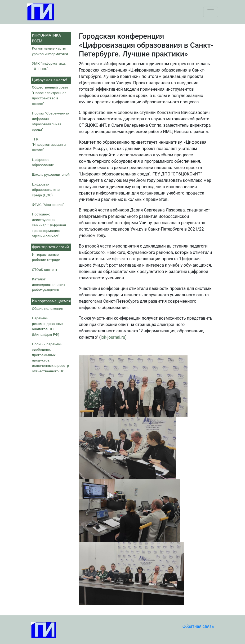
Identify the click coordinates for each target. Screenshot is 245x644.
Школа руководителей (51, 174)
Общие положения (48, 308)
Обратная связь (198, 626)
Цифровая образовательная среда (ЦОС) (47, 190)
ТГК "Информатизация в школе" (49, 145)
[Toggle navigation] (211, 12)
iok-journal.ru (113, 337)
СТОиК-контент (45, 270)
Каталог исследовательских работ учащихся (49, 284)
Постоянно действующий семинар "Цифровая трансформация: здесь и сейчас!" (49, 225)
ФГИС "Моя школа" (48, 205)
